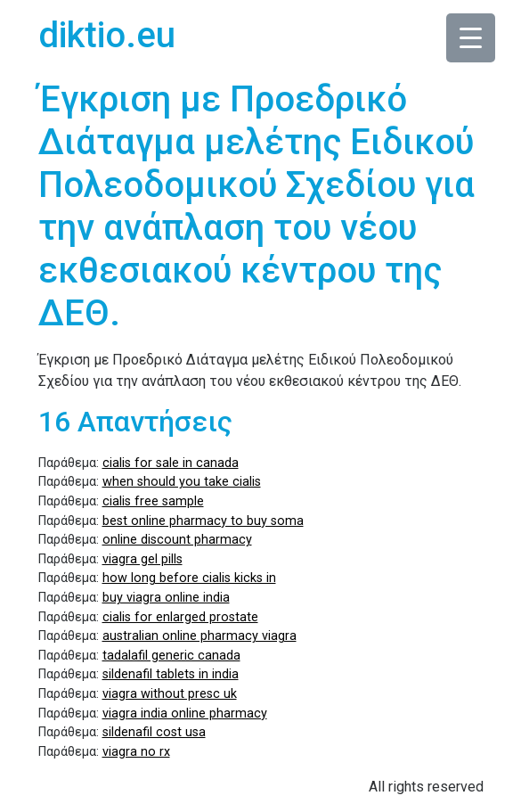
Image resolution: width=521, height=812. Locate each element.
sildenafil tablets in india (171, 674)
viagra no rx (136, 752)
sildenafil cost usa (154, 732)
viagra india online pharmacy (185, 714)
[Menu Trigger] (471, 38)
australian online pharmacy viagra (199, 636)
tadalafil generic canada (171, 656)
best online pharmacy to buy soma (203, 521)
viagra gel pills (142, 559)
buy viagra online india (166, 598)
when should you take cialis (182, 482)
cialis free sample (153, 501)
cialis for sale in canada (171, 463)
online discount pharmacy (177, 540)
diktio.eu (107, 35)
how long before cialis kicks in (189, 578)
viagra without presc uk (170, 694)
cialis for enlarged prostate (180, 617)
